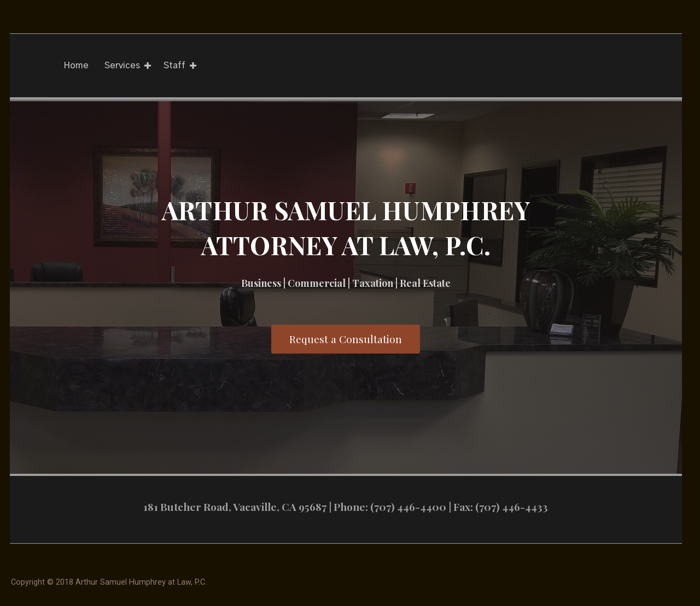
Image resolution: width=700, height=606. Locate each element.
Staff (174, 66)
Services (122, 66)
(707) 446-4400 (408, 507)
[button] (346, 339)
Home (76, 66)
